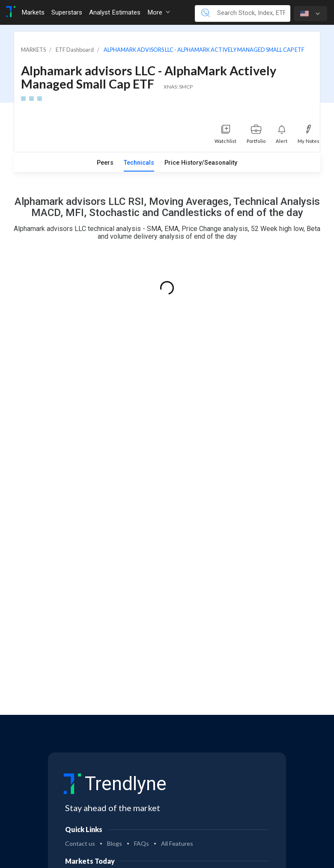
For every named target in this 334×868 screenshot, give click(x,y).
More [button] (159, 12)
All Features (177, 843)
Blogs (115, 843)
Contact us (80, 843)
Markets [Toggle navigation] (33, 12)
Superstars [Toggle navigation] (67, 12)
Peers (105, 163)
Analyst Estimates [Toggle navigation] (115, 12)
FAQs (142, 843)
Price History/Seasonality (201, 163)
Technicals (139, 163)
